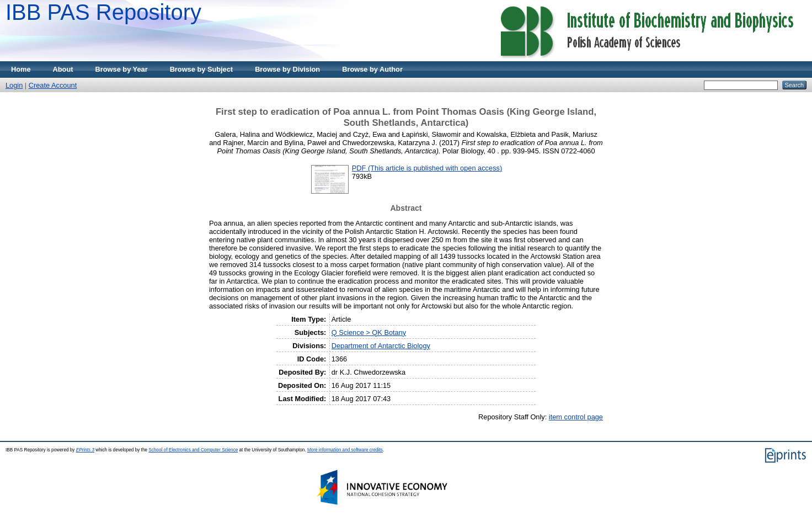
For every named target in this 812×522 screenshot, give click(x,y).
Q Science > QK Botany (369, 332)
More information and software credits (345, 450)
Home (21, 69)
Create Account (53, 85)
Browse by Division (287, 69)
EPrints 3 (85, 450)
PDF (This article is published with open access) (427, 168)
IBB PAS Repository (103, 12)
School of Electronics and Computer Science (193, 450)
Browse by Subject (202, 69)
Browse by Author (372, 69)
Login (14, 85)
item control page (576, 417)
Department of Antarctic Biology (381, 346)
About (63, 69)
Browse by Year (122, 69)
